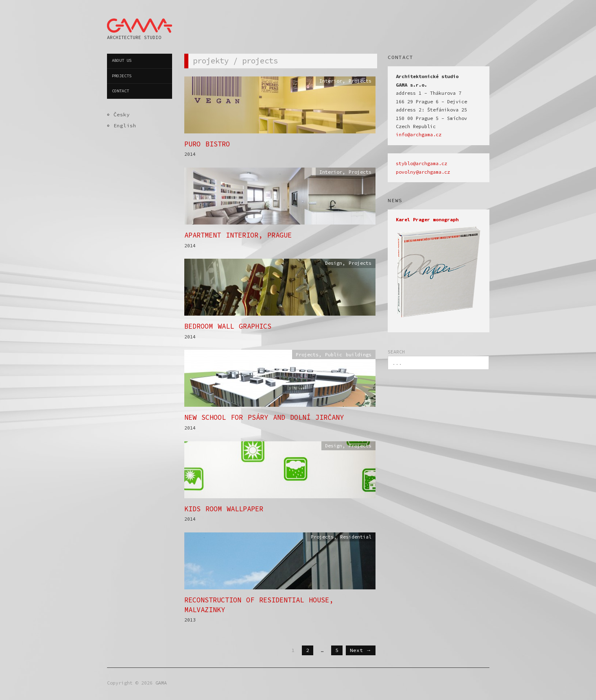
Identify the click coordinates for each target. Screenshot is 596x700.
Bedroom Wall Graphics (228, 326)
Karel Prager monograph (427, 220)
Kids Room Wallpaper (224, 509)
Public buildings (348, 355)
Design (334, 263)
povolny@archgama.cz (423, 172)
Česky (122, 114)
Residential (356, 537)
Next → (361, 650)
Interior (331, 81)
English (125, 125)
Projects (122, 76)
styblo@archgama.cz (421, 164)
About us (122, 60)
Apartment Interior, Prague (238, 235)
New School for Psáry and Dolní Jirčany (264, 417)
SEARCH (396, 352)
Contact (120, 91)
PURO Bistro (207, 144)
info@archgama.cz (419, 135)
